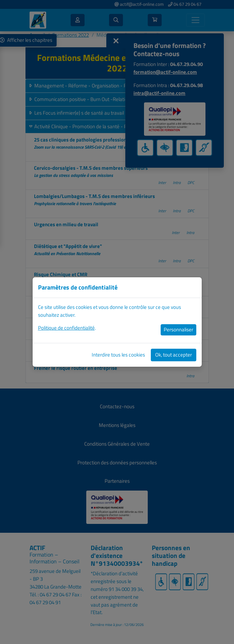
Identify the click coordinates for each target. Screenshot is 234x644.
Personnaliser (178, 329)
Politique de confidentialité (66, 328)
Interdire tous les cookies (118, 355)
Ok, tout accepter (174, 355)
